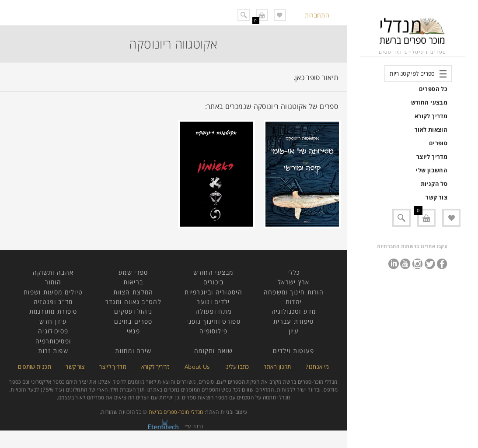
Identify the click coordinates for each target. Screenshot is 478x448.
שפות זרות (53, 351)
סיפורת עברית (294, 321)
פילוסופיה (213, 331)
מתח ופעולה (213, 311)
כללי (293, 272)
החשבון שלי (432, 170)
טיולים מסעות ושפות (53, 292)
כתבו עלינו (237, 367)
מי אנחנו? (317, 367)
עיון (294, 331)
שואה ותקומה (213, 351)
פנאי (133, 331)
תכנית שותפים (35, 367)
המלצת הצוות (133, 292)
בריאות (133, 282)
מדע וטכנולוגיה (294, 311)
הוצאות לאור (431, 129)
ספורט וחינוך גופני (213, 321)
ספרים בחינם (133, 321)
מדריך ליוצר (432, 157)
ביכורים (214, 282)
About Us (197, 367)
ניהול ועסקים (133, 311)
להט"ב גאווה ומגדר (133, 302)
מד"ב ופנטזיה (53, 302)
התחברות (317, 15)
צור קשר (436, 197)
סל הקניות (434, 184)
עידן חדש (53, 321)
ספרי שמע (133, 272)
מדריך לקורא (431, 116)
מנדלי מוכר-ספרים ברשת (176, 412)
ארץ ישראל (294, 282)
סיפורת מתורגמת (53, 311)
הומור (53, 282)
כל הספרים (433, 89)
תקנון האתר (277, 367)
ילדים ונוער (213, 302)
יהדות (294, 302)
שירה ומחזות (133, 351)
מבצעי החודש (429, 102)
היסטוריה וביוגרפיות (213, 292)
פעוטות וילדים (293, 351)
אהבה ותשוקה (53, 272)
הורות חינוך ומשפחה (294, 292)
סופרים (438, 143)
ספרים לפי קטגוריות (412, 73)
